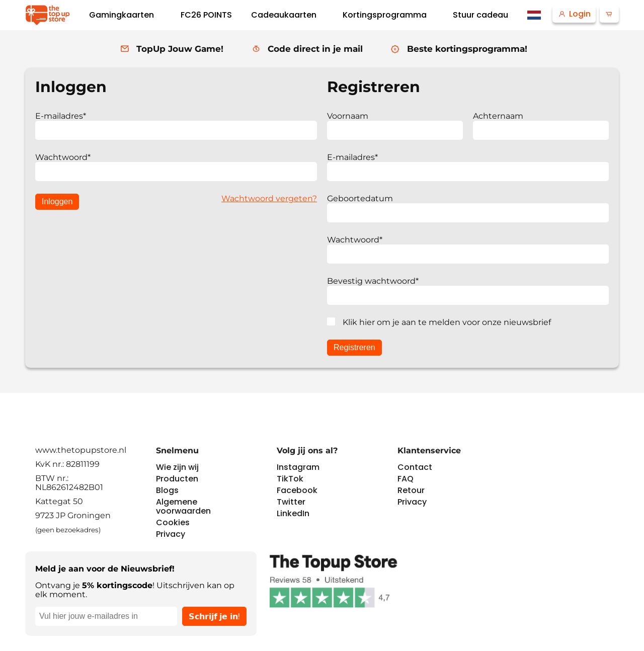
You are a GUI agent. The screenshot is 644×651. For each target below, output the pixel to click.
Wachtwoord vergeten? (269, 198)
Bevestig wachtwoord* (373, 281)
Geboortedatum (360, 198)
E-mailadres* (61, 116)
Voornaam (348, 116)
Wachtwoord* (63, 157)
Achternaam (498, 116)
